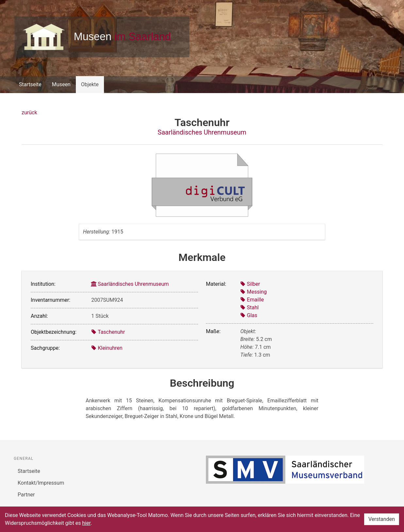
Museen (61, 84)
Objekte (90, 84)
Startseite (30, 84)
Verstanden (382, 519)
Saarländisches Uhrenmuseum (202, 132)
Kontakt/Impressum (41, 483)
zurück (29, 113)
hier (86, 523)
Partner (26, 495)
